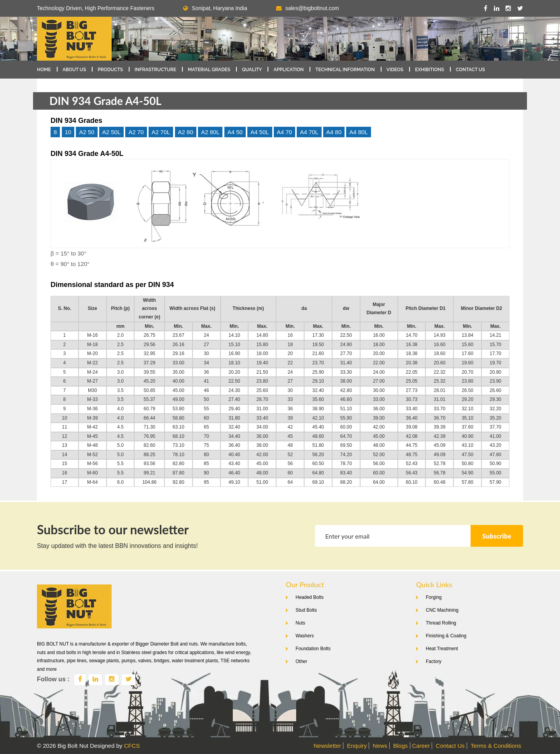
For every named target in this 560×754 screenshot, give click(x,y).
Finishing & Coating (446, 636)
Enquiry (357, 746)
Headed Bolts (310, 597)
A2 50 (87, 132)
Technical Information (345, 70)
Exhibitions (430, 70)
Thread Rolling (441, 623)
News (380, 746)
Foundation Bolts (313, 649)
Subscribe (497, 536)
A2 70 (136, 132)
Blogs (401, 746)
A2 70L (161, 132)
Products (110, 70)
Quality (252, 70)
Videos (395, 70)
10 (68, 132)
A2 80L (210, 132)
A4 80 (334, 132)
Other (301, 661)
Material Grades (209, 70)
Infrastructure (155, 70)
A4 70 (284, 132)
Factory (434, 661)
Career (421, 746)
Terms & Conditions (496, 746)
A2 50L (112, 132)
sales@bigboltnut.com (312, 8)
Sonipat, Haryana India (215, 8)
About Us (74, 70)
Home (44, 70)
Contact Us (470, 70)
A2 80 (186, 132)
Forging (434, 597)
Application (289, 70)
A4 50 (235, 132)
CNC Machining (442, 610)
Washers (305, 636)
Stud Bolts (306, 610)
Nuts (300, 623)
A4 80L (359, 132)
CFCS (132, 746)
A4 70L (309, 132)
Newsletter (327, 746)
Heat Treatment (442, 649)
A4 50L (260, 132)
